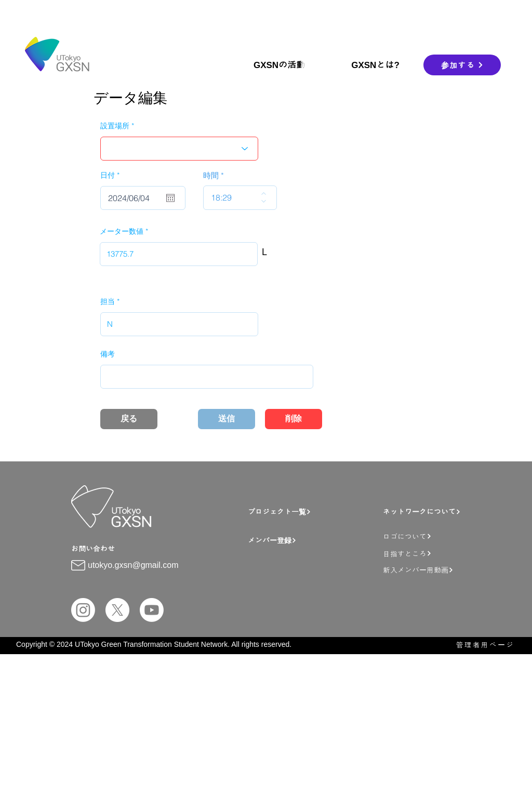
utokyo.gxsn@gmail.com (133, 565)
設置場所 (115, 126)
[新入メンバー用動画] (443, 570)
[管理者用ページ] (480, 645)
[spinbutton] (232, 198)
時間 (211, 175)
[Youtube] (152, 610)
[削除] (294, 419)
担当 (108, 301)
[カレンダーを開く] (170, 198)
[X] (117, 610)
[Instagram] (83, 610)
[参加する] (462, 65)
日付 (112, 175)
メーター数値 (122, 231)
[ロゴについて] (440, 536)
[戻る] (129, 419)
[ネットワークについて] (437, 512)
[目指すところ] (440, 553)
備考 (108, 354)
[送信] (227, 419)
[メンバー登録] (313, 540)
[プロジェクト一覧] (308, 512)
